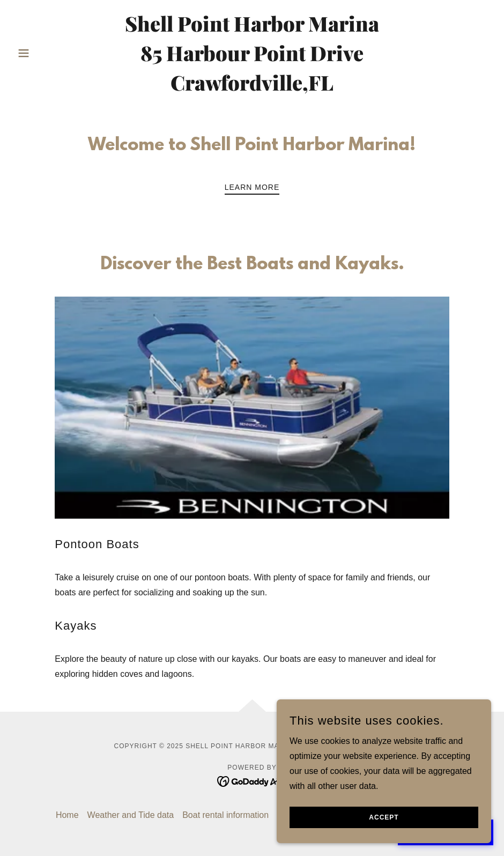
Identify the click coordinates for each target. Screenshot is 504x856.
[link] (252, 88)
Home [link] (67, 815)
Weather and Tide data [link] (131, 815)
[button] (49, 53)
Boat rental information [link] (225, 815)
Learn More (252, 187)
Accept (384, 817)
